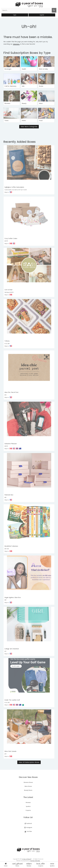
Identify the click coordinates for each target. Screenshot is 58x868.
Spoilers (52, 865)
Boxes (17, 865)
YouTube (28, 831)
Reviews (29, 865)
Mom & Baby (43, 69)
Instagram (28, 827)
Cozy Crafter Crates (11, 238)
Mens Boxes (28, 786)
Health (24, 69)
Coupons (41, 865)
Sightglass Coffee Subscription (14, 187)
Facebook (28, 823)
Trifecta (7, 341)
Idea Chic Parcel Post (11, 392)
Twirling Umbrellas (35, 861)
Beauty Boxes (28, 790)
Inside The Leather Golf (12, 700)
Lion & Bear (8, 290)
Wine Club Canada (10, 751)
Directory (16, 44)
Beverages (8, 69)
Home (6, 865)
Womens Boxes (28, 782)
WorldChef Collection (11, 546)
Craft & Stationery (10, 86)
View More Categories (29, 127)
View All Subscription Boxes (29, 762)
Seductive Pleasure (11, 444)
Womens (7, 103)
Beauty (24, 103)
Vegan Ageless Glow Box (13, 597)
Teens (6, 120)
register (42, 15)
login (15, 15)
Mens (41, 103)
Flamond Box (9, 495)
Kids (23, 86)
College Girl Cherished (12, 649)
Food (41, 120)
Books (41, 86)
